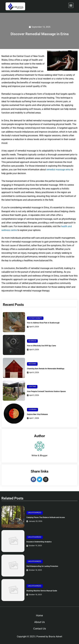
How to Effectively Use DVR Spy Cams (41, 346)
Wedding (32, 364)
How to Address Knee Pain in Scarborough (43, 323)
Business (32, 341)
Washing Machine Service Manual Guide (42, 591)
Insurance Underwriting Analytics (39, 542)
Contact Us (40, 629)
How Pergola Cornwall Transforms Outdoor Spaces (46, 391)
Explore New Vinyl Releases (37, 414)
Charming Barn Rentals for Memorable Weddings (46, 369)
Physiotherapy (35, 318)
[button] (71, 5)
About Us (39, 622)
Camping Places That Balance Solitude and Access (46, 517)
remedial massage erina (58, 170)
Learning (32, 409)
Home (39, 615)
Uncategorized (35, 513)
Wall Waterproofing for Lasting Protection (42, 566)
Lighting (32, 387)
